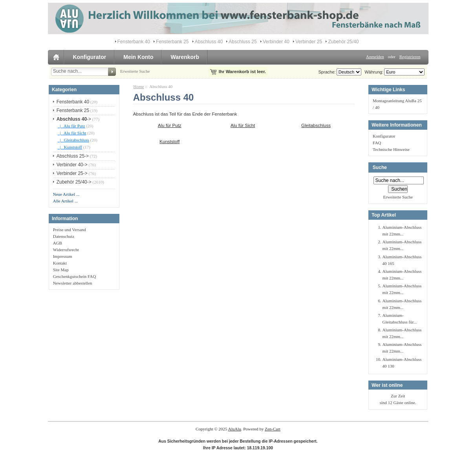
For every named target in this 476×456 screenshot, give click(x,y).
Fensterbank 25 (172, 42)
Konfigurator (90, 57)
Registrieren (410, 57)
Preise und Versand (70, 230)
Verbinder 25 (309, 42)
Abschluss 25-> (73, 156)
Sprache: (327, 72)
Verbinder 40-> (72, 165)
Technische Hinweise (391, 149)
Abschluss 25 (243, 42)
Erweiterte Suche (135, 71)
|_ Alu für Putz (71, 126)
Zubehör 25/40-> (74, 182)
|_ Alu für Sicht (72, 133)
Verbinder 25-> (72, 173)
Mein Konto (138, 57)
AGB (58, 243)
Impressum (63, 256)
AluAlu (235, 429)
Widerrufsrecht (66, 250)
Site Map (61, 270)
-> (74, 119)
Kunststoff (169, 141)
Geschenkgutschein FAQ (74, 276)
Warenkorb (185, 57)
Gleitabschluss (316, 125)
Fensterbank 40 (134, 42)
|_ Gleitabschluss (73, 140)
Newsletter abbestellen (73, 283)
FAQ (377, 143)
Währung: (373, 72)
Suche (380, 167)
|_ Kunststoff (70, 147)
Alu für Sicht (243, 125)
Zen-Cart (273, 429)
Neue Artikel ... (66, 194)
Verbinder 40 (276, 42)
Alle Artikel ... (65, 201)
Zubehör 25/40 (343, 42)
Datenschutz (64, 236)
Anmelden (375, 57)
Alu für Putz (170, 125)
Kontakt (60, 263)
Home (139, 86)
